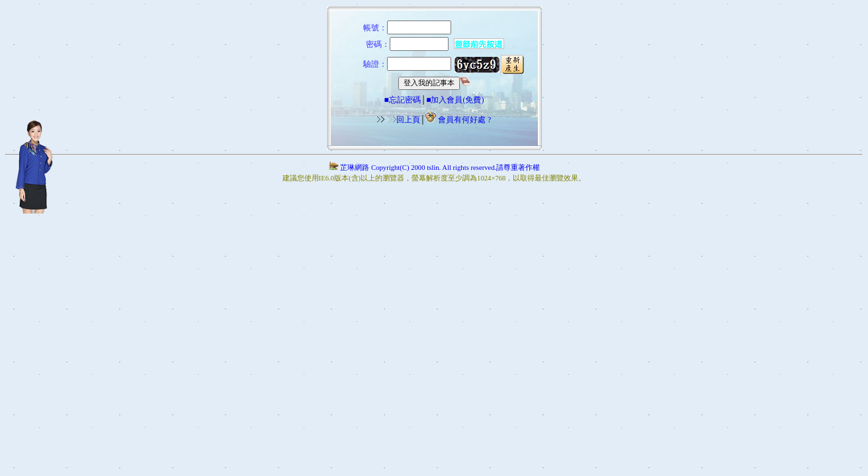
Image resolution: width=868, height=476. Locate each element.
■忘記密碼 (402, 100)
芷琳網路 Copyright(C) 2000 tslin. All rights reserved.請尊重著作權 (434, 168)
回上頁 (399, 120)
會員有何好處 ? (464, 120)
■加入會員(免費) (455, 100)
